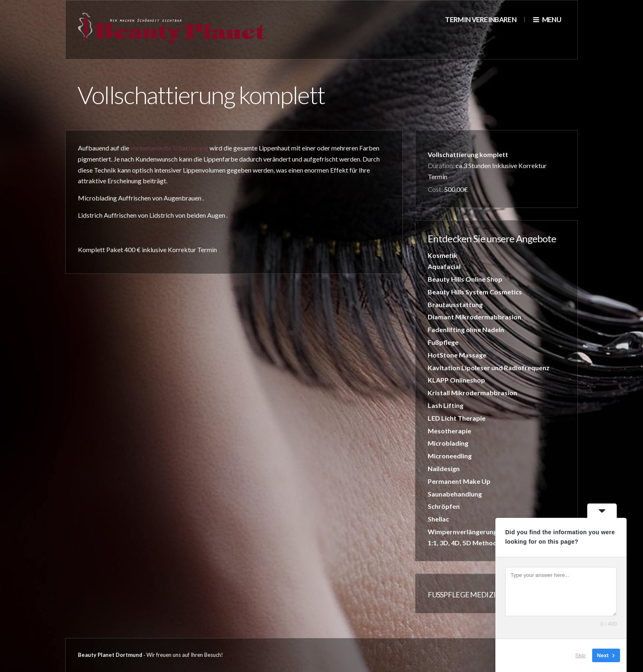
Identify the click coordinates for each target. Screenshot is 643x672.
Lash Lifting (446, 405)
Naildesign (444, 468)
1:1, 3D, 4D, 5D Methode (464, 543)
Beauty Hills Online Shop (465, 279)
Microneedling (450, 456)
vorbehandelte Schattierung (169, 148)
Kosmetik (442, 255)
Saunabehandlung (455, 494)
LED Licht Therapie (457, 418)
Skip (580, 655)
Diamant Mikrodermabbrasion (474, 317)
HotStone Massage (457, 355)
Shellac (438, 519)
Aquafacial (444, 266)
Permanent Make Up (459, 481)
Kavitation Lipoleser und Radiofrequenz (489, 368)
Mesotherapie (449, 431)
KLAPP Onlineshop (456, 380)
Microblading (448, 443)
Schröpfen (444, 506)
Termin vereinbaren (481, 19)
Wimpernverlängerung (462, 532)
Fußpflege (443, 342)
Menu (547, 19)
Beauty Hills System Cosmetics (475, 292)
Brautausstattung (455, 304)
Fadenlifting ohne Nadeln (466, 329)
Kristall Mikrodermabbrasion (472, 393)
